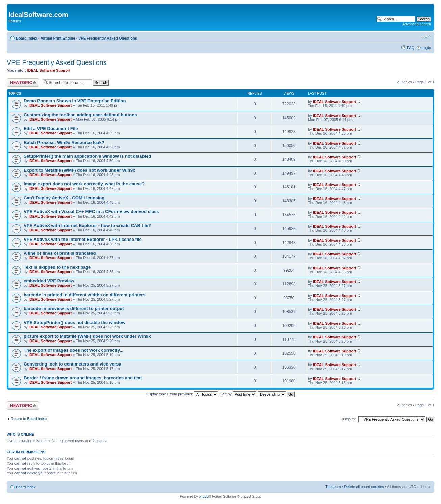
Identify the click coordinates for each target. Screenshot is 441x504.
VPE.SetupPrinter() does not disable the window (74, 322)
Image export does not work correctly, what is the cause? (84, 184)
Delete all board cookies (364, 487)
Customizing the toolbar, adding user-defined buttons (80, 115)
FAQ (411, 48)
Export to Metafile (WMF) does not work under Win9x (79, 170)
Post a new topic (23, 83)
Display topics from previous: (182, 394)
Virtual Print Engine (58, 38)
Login (426, 48)
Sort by (238, 394)
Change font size (426, 37)
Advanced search (417, 24)
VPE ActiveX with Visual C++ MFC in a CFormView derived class (91, 212)
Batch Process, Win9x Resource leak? (64, 142)
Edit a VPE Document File (51, 129)
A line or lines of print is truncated (60, 253)
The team (333, 487)
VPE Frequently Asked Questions (108, 38)
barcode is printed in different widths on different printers (85, 295)
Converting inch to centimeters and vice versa (72, 364)
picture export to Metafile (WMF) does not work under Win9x (87, 336)
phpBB (204, 496)
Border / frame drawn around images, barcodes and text (83, 378)
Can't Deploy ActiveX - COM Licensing (64, 198)
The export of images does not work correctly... (73, 350)
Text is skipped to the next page (57, 267)
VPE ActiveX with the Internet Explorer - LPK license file (83, 239)
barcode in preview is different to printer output (74, 309)
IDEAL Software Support (49, 70)
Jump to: (348, 419)
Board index (27, 38)
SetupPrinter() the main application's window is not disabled (87, 156)
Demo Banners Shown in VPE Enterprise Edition (75, 101)
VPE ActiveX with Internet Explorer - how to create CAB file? (87, 225)
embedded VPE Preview (49, 281)
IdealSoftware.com (38, 15)
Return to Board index (29, 419)
